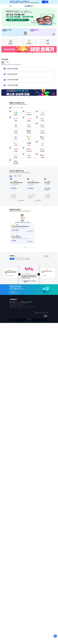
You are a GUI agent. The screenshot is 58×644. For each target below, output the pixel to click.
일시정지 (53, 1)
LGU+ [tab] (21, 108)
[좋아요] (18, 200)
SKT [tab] (14, 108)
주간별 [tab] (15, 176)
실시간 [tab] (11, 176)
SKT (17, 259)
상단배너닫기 (57, 1)
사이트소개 (11, 302)
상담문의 (55, 636)
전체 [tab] (10, 108)
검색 (10, 6)
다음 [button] (55, 1)
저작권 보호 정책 (29, 302)
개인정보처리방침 (18, 302)
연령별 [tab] (3, 62)
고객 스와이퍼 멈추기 (45, 256)
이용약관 (14, 302)
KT (22, 259)
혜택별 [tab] (7, 62)
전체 (12, 259)
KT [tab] (18, 108)
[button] (19, 274)
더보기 (48, 256)
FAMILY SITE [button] (29, 320)
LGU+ (28, 259)
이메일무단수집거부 (24, 302)
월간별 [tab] (20, 176)
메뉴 (48, 6)
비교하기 (23, 200)
